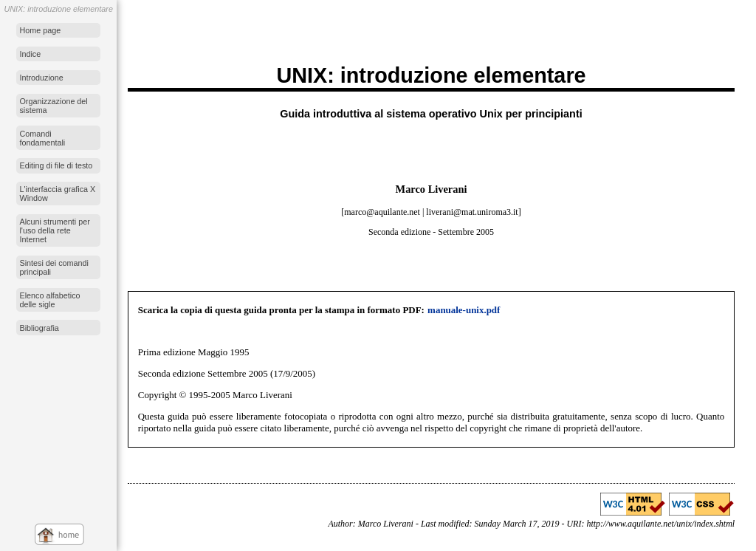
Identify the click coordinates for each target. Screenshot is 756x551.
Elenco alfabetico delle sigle (49, 300)
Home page (40, 30)
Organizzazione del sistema (53, 106)
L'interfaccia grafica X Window (57, 194)
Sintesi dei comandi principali (54, 267)
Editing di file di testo (56, 165)
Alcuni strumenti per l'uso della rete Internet (54, 230)
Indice (30, 54)
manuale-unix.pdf (464, 310)
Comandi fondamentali (42, 138)
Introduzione (41, 78)
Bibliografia (39, 328)
